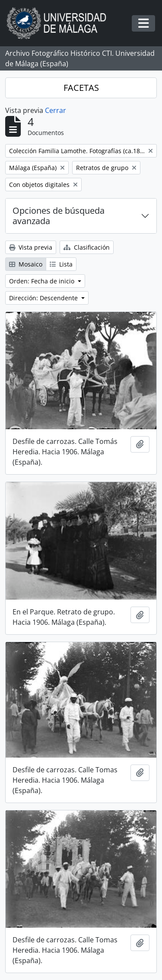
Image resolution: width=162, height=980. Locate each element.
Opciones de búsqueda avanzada (59, 216)
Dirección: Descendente (44, 298)
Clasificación (87, 247)
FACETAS (81, 88)
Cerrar (56, 110)
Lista (61, 264)
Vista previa (31, 247)
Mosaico (26, 264)
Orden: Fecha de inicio (43, 281)
